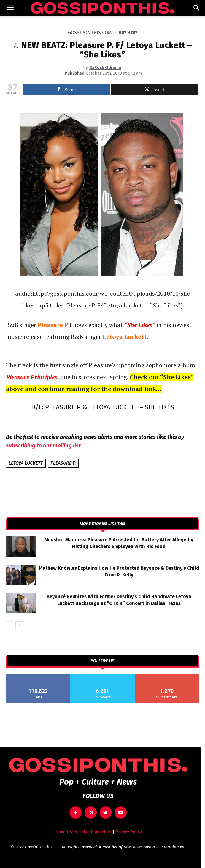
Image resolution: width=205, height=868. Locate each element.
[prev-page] (10, 625)
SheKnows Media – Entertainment (155, 847)
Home (60, 832)
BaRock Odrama (105, 68)
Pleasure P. (63, 463)
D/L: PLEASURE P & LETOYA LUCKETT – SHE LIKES (103, 407)
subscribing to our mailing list (43, 446)
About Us (78, 832)
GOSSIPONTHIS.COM (90, 33)
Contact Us (101, 832)
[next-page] (19, 625)
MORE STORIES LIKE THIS (103, 524)
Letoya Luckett (26, 463)
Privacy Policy (129, 832)
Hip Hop (128, 33)
